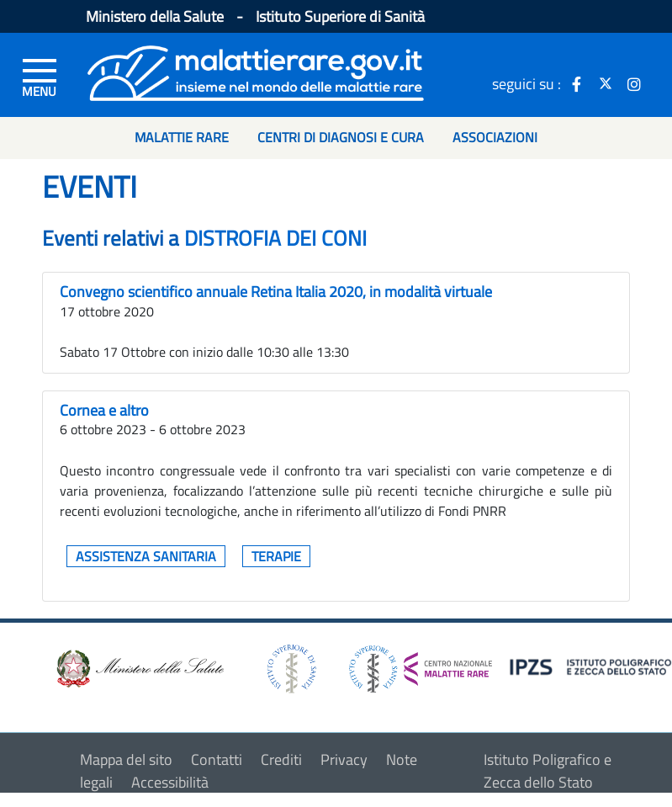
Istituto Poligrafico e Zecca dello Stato (548, 771)
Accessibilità (170, 782)
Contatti (217, 759)
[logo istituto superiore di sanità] (290, 667)
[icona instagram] (634, 83)
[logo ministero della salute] (139, 667)
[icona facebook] (577, 83)
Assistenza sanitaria (146, 556)
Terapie (276, 556)
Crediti (281, 759)
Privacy (344, 759)
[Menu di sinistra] (40, 77)
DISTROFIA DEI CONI (275, 238)
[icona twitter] (606, 83)
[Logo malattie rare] (256, 71)
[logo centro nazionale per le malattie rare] (421, 664)
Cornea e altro (104, 410)
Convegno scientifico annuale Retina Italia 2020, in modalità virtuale (276, 292)
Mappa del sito (126, 759)
